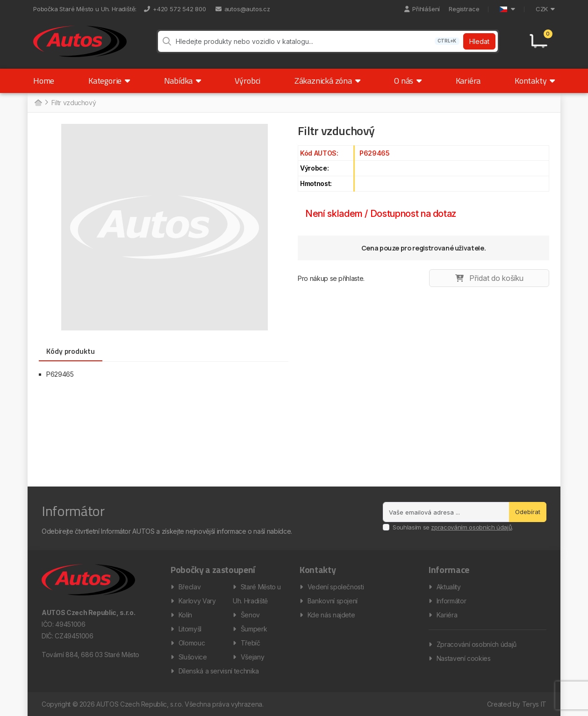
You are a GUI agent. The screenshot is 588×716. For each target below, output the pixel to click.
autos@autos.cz (243, 9)
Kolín (185, 615)
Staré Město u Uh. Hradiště (257, 594)
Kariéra (468, 81)
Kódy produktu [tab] (71, 351)
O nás (408, 81)
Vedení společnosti (336, 587)
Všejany (253, 657)
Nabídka (183, 81)
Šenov (250, 615)
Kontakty (535, 81)
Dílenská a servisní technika (219, 671)
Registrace (464, 9)
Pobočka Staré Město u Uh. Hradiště (84, 9)
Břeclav (190, 587)
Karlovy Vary (197, 601)
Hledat (479, 41)
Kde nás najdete (331, 615)
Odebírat (528, 512)
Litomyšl (190, 629)
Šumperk (254, 629)
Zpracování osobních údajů (477, 644)
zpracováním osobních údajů (471, 527)
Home (44, 81)
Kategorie (109, 81)
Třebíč (251, 643)
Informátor (452, 601)
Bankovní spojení (333, 601)
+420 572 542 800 (175, 9)
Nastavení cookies (464, 658)
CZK (545, 9)
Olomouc (192, 643)
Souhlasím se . (453, 527)
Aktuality (449, 587)
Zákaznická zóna (327, 81)
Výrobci (247, 81)
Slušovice (193, 657)
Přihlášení (422, 9)
